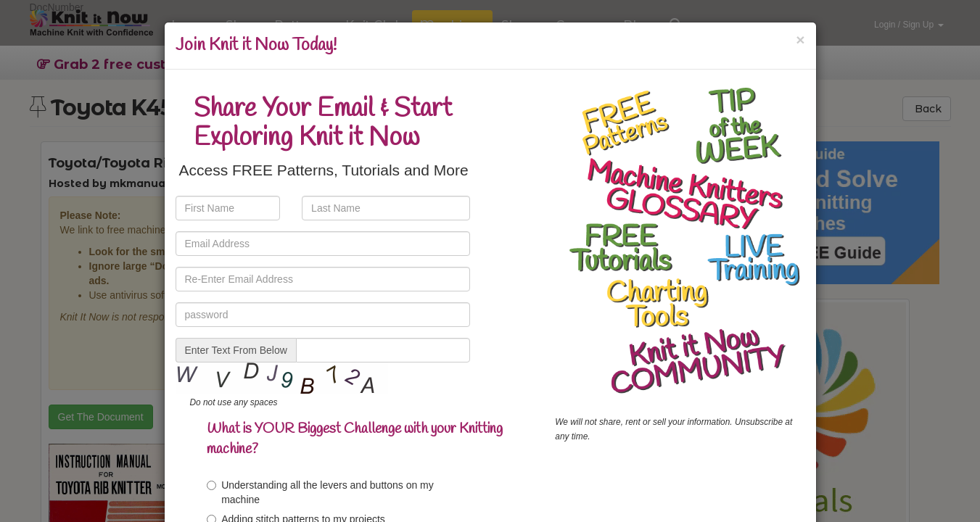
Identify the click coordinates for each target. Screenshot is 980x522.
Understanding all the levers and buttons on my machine (320, 492)
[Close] (800, 40)
